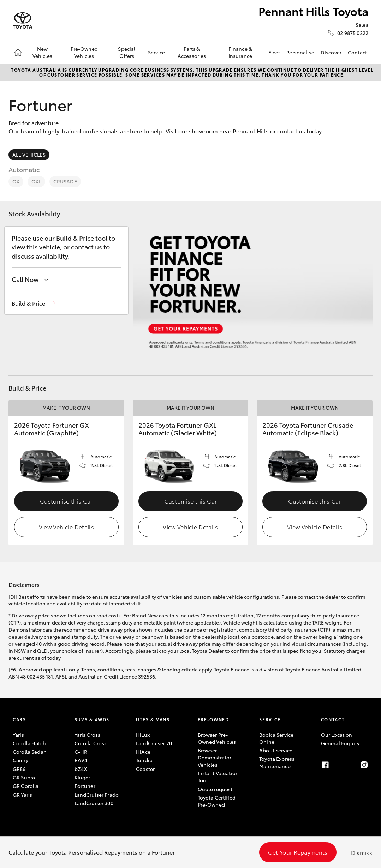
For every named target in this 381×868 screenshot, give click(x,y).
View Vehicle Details (66, 527)
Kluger (82, 777)
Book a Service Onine (276, 738)
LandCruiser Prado (97, 795)
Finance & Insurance (240, 52)
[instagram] (364, 765)
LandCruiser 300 (94, 803)
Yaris (18, 735)
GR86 (19, 769)
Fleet (274, 52)
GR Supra (24, 777)
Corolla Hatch (29, 743)
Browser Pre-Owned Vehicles (217, 738)
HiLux (143, 735)
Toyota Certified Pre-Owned (217, 801)
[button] (34, 303)
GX (16, 181)
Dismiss (362, 852)
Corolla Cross (91, 743)
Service (156, 52)
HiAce (143, 752)
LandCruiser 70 (154, 743)
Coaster (145, 769)
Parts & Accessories (192, 52)
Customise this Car (66, 501)
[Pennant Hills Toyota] (23, 21)
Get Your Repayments (298, 852)
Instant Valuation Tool (218, 777)
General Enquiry (340, 743)
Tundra (144, 760)
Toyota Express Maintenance (277, 762)
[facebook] (325, 765)
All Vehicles (29, 155)
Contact (357, 52)
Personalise (300, 52)
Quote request (215, 789)
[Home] (18, 52)
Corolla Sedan (30, 752)
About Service (276, 750)
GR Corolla (26, 786)
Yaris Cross (88, 735)
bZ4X (81, 769)
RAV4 (81, 760)
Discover (331, 52)
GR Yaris (22, 795)
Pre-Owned (213, 719)
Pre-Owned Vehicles (84, 52)
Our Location (337, 735)
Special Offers (127, 52)
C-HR (81, 752)
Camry (20, 760)
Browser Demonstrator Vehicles (215, 757)
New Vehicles (42, 52)
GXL (36, 181)
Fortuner (85, 786)
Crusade (65, 181)
